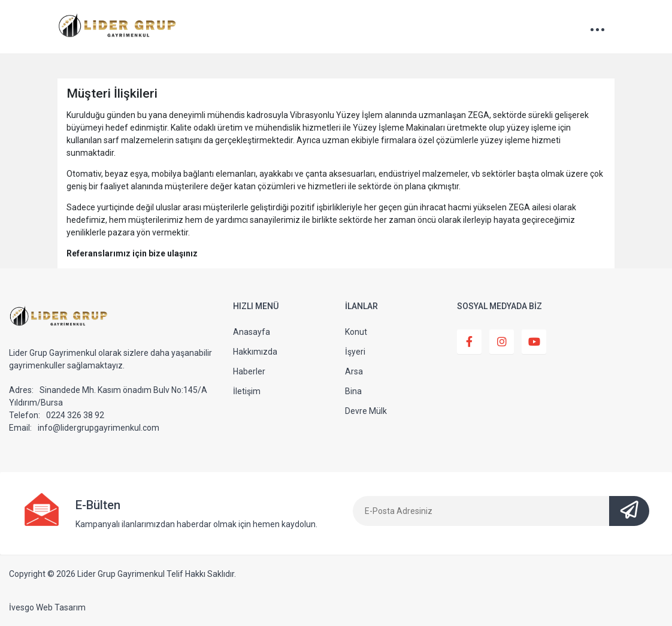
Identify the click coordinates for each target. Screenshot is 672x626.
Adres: (21, 390)
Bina (353, 391)
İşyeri (355, 352)
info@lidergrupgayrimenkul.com (99, 428)
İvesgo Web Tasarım (47, 607)
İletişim (247, 391)
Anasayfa (252, 332)
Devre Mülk (366, 411)
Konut (356, 332)
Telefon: (25, 415)
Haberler (249, 371)
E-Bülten (98, 505)
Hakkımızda (255, 352)
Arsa (354, 371)
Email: (20, 428)
